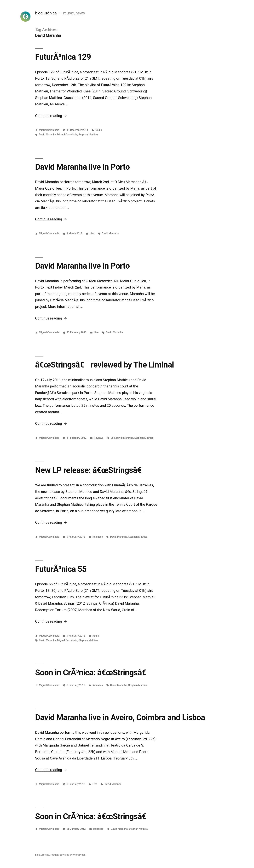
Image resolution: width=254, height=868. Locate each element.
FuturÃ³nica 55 (61, 569)
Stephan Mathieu (88, 135)
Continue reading (51, 116)
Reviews (99, 438)
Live (92, 233)
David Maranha (48, 135)
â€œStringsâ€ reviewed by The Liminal (104, 365)
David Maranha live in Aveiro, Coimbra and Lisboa (120, 717)
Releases (98, 537)
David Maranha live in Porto (82, 167)
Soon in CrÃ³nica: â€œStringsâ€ (93, 673)
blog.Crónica (46, 13)
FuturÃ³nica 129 (63, 57)
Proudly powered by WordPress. (68, 855)
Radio (99, 130)
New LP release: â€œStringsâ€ (91, 470)
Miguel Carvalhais (49, 130)
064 (113, 438)
